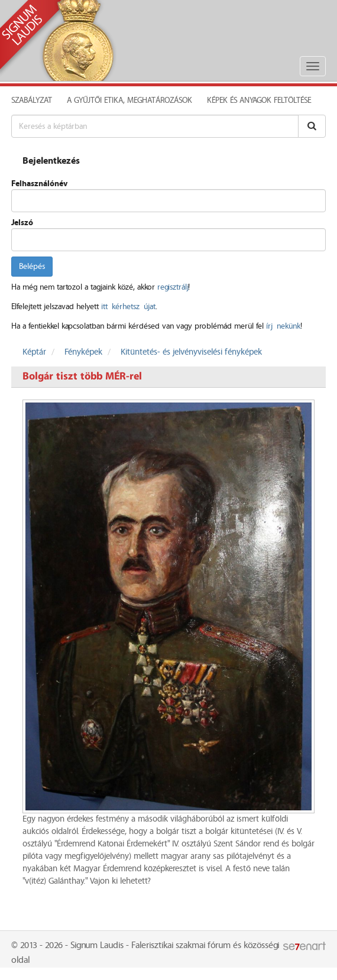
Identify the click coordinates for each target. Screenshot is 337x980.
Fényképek (83, 352)
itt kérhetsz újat (128, 307)
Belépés (32, 267)
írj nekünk (283, 326)
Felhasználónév (39, 184)
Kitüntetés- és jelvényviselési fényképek (191, 352)
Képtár (34, 352)
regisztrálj (173, 287)
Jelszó (22, 223)
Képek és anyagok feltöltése (259, 100)
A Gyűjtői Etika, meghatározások (129, 100)
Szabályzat (32, 100)
